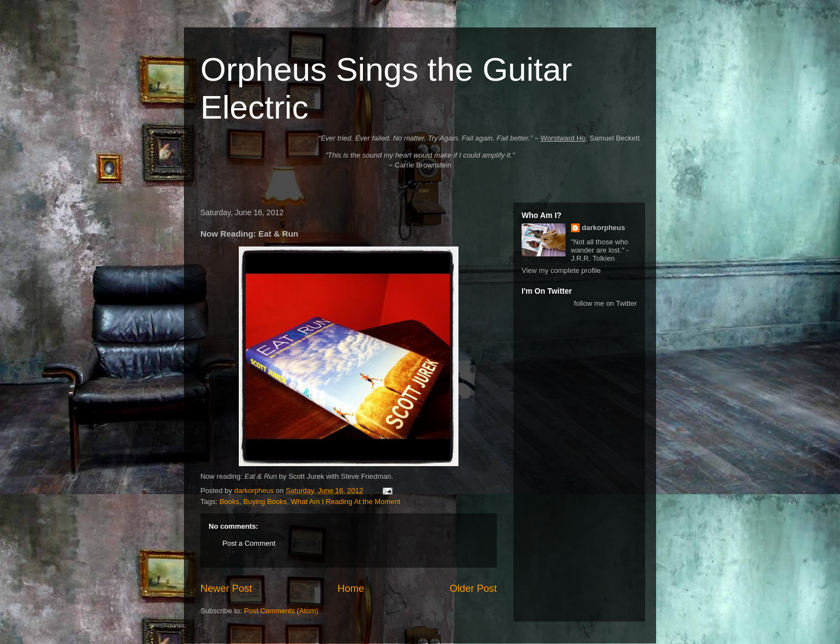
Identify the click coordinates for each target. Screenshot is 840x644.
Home (351, 589)
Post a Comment (249, 543)
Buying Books (265, 502)
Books (229, 502)
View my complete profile (561, 270)
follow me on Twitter (605, 303)
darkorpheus (604, 228)
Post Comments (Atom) (281, 611)
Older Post (473, 589)
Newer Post (226, 589)
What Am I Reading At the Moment (346, 502)
